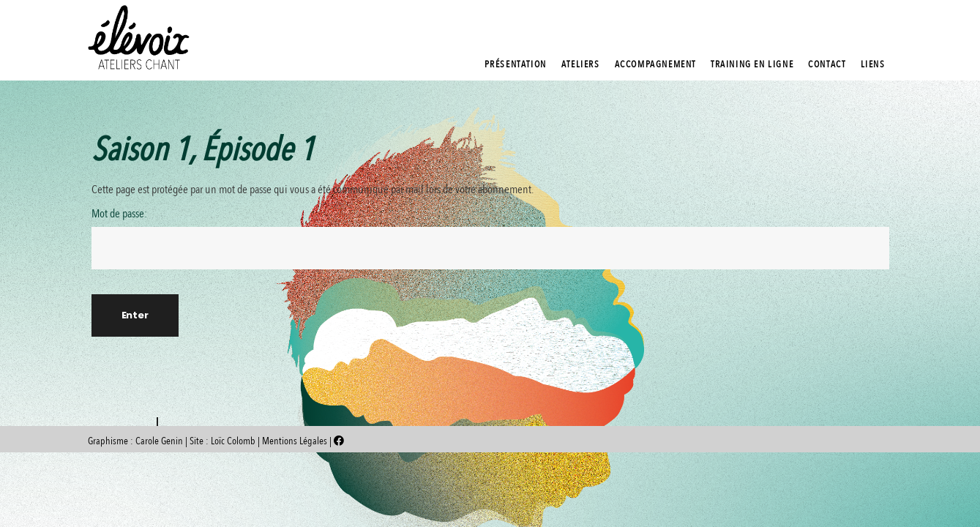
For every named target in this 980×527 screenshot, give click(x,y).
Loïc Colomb (233, 441)
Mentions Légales (296, 441)
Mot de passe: (490, 238)
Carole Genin (159, 441)
